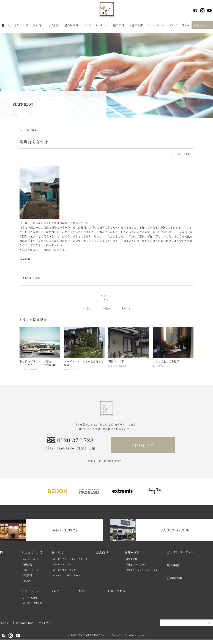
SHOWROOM (30, 598)
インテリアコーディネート (67, 575)
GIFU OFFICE (65, 530)
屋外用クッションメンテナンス (142, 570)
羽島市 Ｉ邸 (116, 361)
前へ (89, 309)
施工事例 (119, 25)
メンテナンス (106, 300)
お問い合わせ (202, 25)
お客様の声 (136, 25)
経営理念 (27, 565)
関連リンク (6, 623)
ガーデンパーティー (96, 25)
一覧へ (107, 309)
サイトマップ (46, 623)
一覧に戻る (31, 130)
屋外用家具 (71, 25)
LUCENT (27, 581)
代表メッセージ (31, 570)
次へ (124, 309)
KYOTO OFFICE (175, 530)
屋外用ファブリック (136, 565)
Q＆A (186, 25)
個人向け (38, 25)
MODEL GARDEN (32, 603)
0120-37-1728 (75, 440)
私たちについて (18, 25)
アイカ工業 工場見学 (166, 361)
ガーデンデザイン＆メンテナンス (70, 559)
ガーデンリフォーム (63, 565)
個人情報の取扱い (25, 623)
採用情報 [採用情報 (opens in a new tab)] (27, 575)
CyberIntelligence (135, 635)
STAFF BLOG (32, 278)
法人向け (54, 25)
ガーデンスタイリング (64, 570)
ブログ (173, 25)
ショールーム (156, 25)
